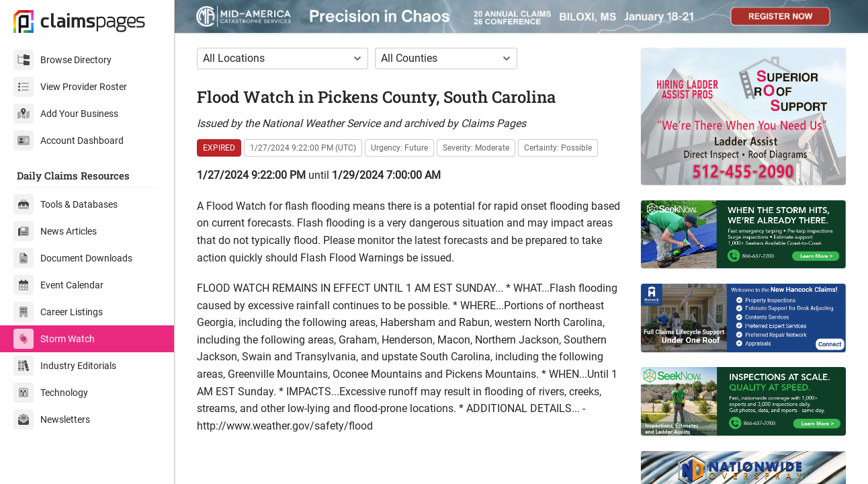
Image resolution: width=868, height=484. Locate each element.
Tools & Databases (66, 204)
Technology (51, 393)
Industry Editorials (65, 366)
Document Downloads (73, 258)
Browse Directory (62, 60)
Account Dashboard (69, 140)
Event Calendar (58, 285)
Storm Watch (54, 339)
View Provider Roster (70, 87)
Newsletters (52, 419)
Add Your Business (66, 114)
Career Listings (58, 312)
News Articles (55, 231)
